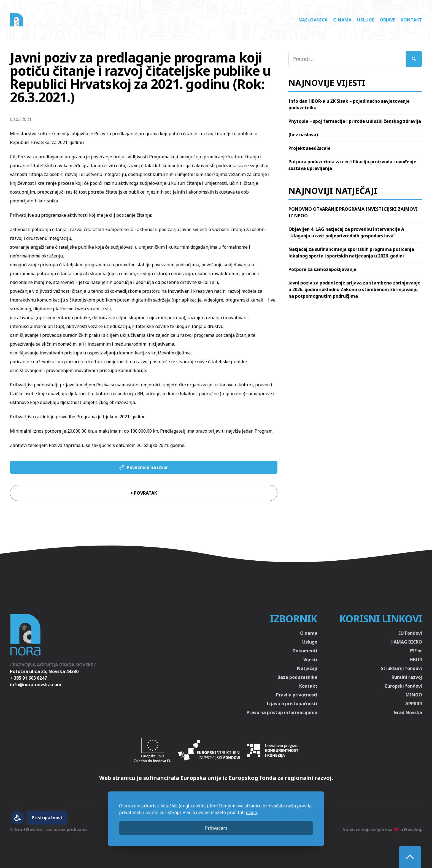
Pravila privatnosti (297, 695)
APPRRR (414, 704)
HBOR (416, 660)
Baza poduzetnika (297, 677)
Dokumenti (305, 651)
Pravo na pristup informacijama (282, 712)
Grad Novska (408, 712)
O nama (342, 20)
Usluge (366, 20)
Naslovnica (313, 20)
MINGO (414, 695)
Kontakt (411, 20)
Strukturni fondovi (401, 668)
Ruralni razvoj (407, 677)
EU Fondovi (410, 633)
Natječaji (307, 668)
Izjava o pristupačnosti (292, 704)
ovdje (252, 812)
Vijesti (310, 660)
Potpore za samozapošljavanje (322, 269)
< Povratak (144, 493)
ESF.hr (416, 651)
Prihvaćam (216, 828)
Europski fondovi (404, 686)
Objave (387, 20)
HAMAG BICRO (406, 642)
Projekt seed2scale (310, 148)
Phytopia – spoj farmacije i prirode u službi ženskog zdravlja (355, 121)
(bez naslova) (303, 135)
